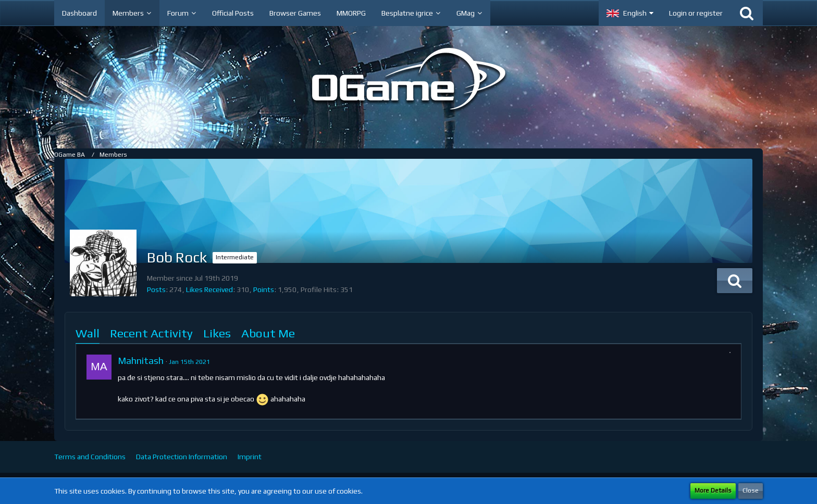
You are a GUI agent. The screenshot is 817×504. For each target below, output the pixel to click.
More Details (713, 490)
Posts (156, 289)
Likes (217, 333)
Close (751, 490)
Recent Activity (151, 333)
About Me (268, 333)
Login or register (696, 13)
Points (264, 289)
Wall (88, 333)
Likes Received (209, 289)
